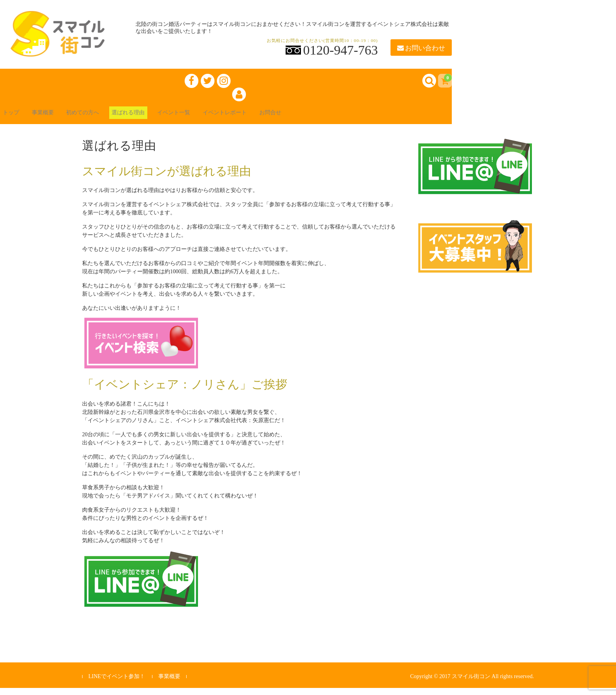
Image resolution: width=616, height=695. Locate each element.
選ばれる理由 (156, 118)
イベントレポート (269, 118)
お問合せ (322, 118)
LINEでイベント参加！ (117, 683)
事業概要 (55, 118)
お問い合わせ (421, 48)
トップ (17, 118)
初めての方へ (102, 118)
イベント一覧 (209, 118)
